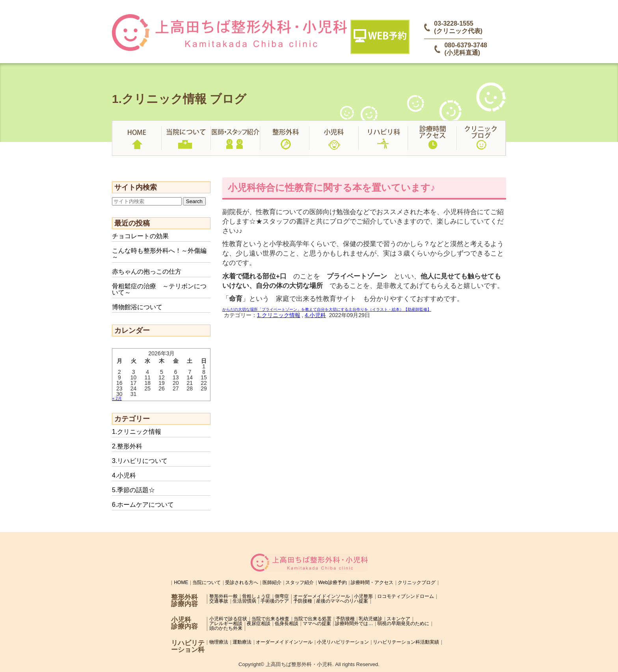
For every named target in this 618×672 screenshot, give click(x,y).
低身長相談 (287, 623)
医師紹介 (272, 582)
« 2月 (117, 399)
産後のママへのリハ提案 (342, 601)
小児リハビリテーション (343, 642)
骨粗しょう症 (256, 596)
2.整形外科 (127, 446)
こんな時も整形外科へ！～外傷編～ (159, 254)
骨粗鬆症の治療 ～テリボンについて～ (159, 289)
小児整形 (363, 596)
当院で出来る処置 (313, 619)
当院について (207, 582)
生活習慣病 (244, 601)
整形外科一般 (223, 596)
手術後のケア (275, 601)
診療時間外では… (354, 623)
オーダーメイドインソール (322, 596)
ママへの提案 (317, 623)
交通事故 (219, 601)
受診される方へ (242, 582)
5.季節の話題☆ (133, 490)
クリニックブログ (417, 582)
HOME (181, 582)
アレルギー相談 (226, 623)
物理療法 (219, 642)
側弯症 (282, 596)
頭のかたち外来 (226, 628)
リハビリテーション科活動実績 (406, 642)
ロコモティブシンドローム (406, 596)
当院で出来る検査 (270, 619)
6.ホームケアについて (143, 505)
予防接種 (303, 601)
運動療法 (242, 642)
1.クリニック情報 (137, 432)
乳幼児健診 (370, 619)
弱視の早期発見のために (403, 623)
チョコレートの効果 (140, 236)
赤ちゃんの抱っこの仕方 (147, 272)
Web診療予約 (332, 582)
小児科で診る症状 (228, 619)
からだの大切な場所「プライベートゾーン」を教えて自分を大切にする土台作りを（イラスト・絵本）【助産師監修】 (327, 309)
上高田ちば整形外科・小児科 (299, 664)
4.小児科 (124, 475)
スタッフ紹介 (300, 582)
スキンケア (398, 619)
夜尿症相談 (259, 623)
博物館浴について (137, 307)
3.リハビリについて (140, 461)
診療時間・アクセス (372, 582)
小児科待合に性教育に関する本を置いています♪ (331, 188)
